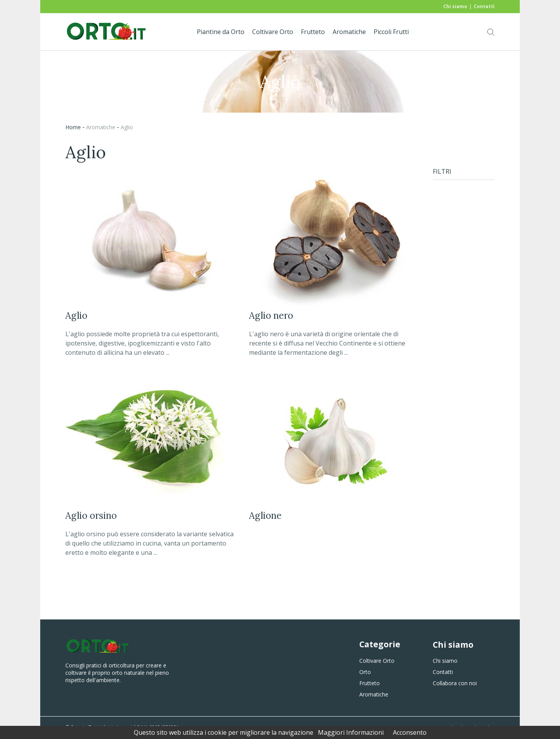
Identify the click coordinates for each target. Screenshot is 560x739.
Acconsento (410, 732)
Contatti (484, 6)
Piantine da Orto (221, 32)
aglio (127, 127)
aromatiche (101, 127)
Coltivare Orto (273, 32)
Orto (365, 672)
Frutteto (313, 32)
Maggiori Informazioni (351, 732)
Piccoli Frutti (391, 32)
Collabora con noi (455, 683)
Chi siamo (455, 6)
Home (73, 127)
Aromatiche (349, 32)
